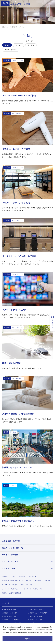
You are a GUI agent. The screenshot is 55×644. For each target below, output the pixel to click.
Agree (27, 639)
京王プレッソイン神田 (10, 610)
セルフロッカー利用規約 (10, 585)
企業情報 (5, 577)
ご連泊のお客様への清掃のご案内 (18, 414)
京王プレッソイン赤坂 (36, 620)
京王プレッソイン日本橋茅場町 (39, 613)
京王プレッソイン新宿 (36, 610)
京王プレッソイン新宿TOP (10, 27)
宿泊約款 (38, 581)
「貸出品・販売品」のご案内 (16, 149)
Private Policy (47, 632)
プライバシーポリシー (28, 585)
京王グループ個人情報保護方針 (12, 593)
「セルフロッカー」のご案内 (16, 203)
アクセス (31, 45)
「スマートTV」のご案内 (14, 310)
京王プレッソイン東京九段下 (12, 620)
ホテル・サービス (11, 50)
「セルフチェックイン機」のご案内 (19, 256)
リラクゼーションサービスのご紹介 (19, 96)
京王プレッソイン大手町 (10, 613)
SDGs (13, 577)
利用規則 (48, 581)
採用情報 (22, 577)
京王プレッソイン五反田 (10, 616)
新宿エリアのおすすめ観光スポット (19, 521)
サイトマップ (33, 577)
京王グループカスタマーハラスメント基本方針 (17, 581)
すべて (7, 45)
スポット (19, 45)
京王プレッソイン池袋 (36, 616)
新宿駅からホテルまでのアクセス (18, 468)
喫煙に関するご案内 (12, 363)
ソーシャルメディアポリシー (11, 589)
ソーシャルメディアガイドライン (35, 589)
